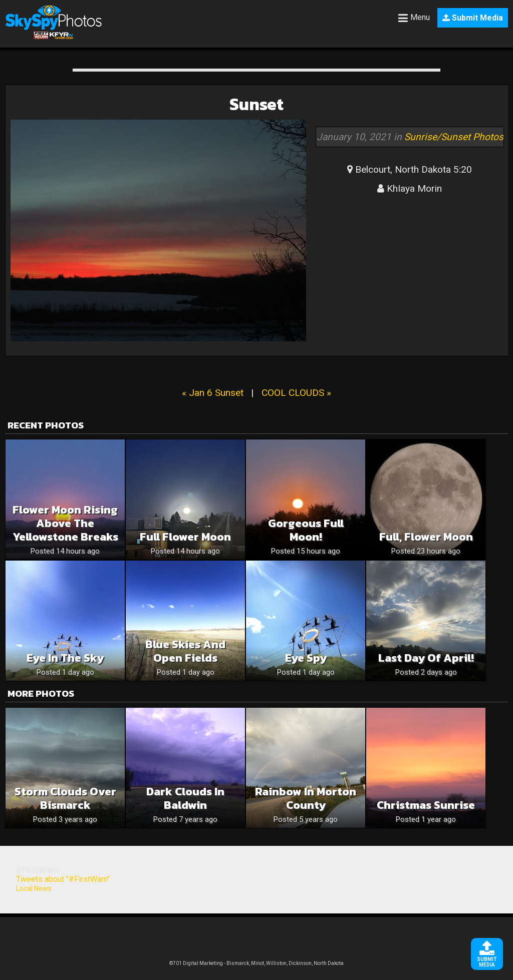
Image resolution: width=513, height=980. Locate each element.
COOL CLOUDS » (296, 393)
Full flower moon (185, 537)
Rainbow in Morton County (306, 798)
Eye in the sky (65, 658)
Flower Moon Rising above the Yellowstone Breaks (65, 523)
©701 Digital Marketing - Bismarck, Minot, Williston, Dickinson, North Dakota (256, 963)
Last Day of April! (426, 658)
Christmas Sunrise (426, 805)
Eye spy (306, 658)
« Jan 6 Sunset (213, 393)
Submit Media (473, 18)
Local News (34, 888)
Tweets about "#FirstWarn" (63, 879)
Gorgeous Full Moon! (306, 530)
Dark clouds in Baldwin (185, 798)
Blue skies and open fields (185, 651)
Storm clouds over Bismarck (65, 798)
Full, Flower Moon (426, 537)
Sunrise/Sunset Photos (454, 137)
